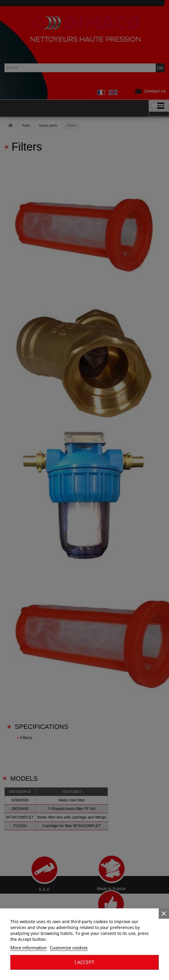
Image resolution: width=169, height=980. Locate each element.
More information (28, 948)
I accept (84, 962)
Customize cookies (69, 948)
